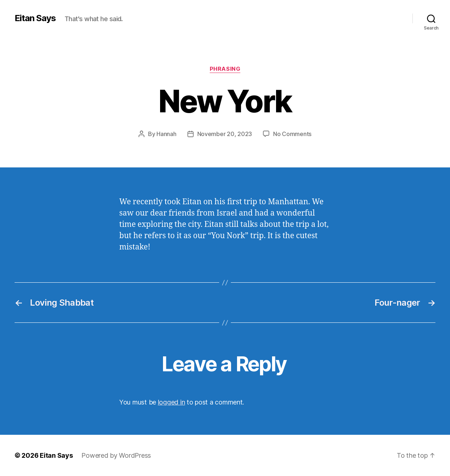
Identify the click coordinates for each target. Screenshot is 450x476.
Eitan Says (35, 18)
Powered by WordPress (116, 455)
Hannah (166, 134)
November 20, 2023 (225, 134)
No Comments (292, 134)
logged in (172, 402)
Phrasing (225, 69)
